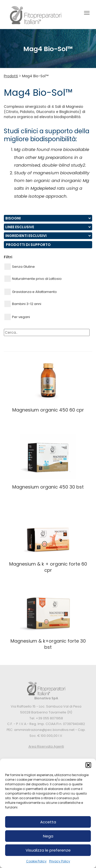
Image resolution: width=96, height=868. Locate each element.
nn (48, 218)
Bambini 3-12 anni (23, 304)
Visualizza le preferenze (48, 850)
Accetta (48, 822)
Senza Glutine (20, 267)
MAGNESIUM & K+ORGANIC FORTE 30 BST (48, 644)
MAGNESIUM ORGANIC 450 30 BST (48, 487)
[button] (88, 765)
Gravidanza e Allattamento (31, 292)
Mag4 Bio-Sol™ (35, 76)
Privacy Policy (60, 861)
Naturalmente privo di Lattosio (33, 279)
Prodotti (11, 76)
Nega (48, 836)
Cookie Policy (36, 861)
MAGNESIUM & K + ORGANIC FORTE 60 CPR (48, 567)
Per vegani (17, 317)
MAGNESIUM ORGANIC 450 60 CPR (48, 410)
